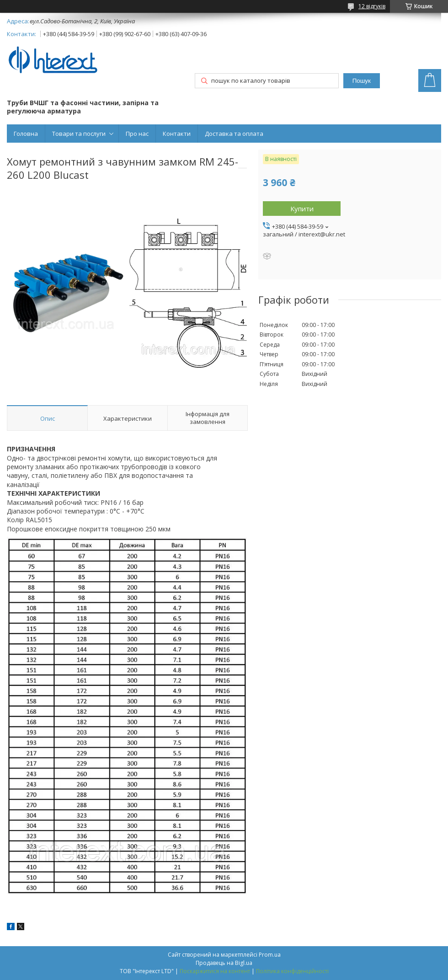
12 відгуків (372, 6)
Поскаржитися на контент (215, 971)
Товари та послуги (79, 134)
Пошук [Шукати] (362, 81)
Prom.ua (270, 955)
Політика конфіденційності (292, 971)
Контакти (177, 134)
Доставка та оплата (234, 134)
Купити (302, 209)
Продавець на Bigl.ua (224, 963)
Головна (26, 134)
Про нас (137, 134)
